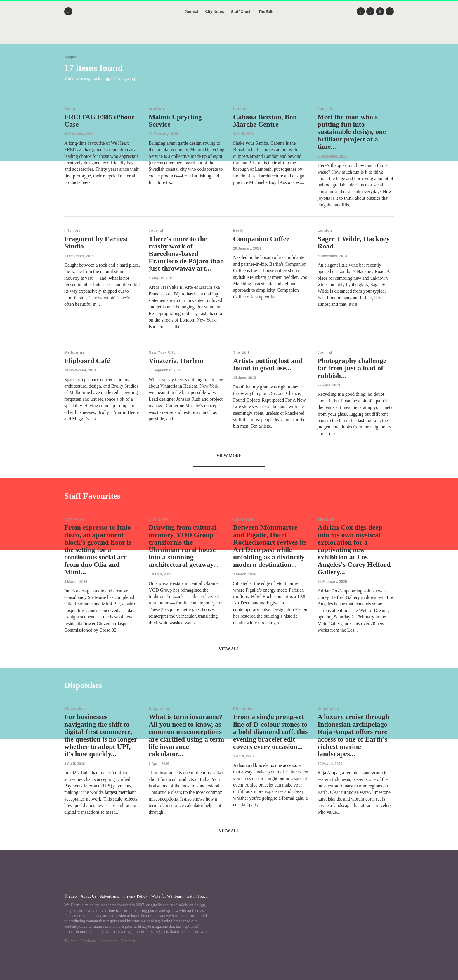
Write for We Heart (167, 896)
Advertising (110, 896)
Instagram (109, 941)
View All (229, 649)
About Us (89, 896)
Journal (191, 12)
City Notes (214, 12)
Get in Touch (197, 896)
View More (229, 456)
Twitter (70, 941)
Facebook (88, 941)
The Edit (266, 12)
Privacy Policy (135, 896)
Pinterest (128, 941)
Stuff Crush (241, 12)
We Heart (229, 35)
